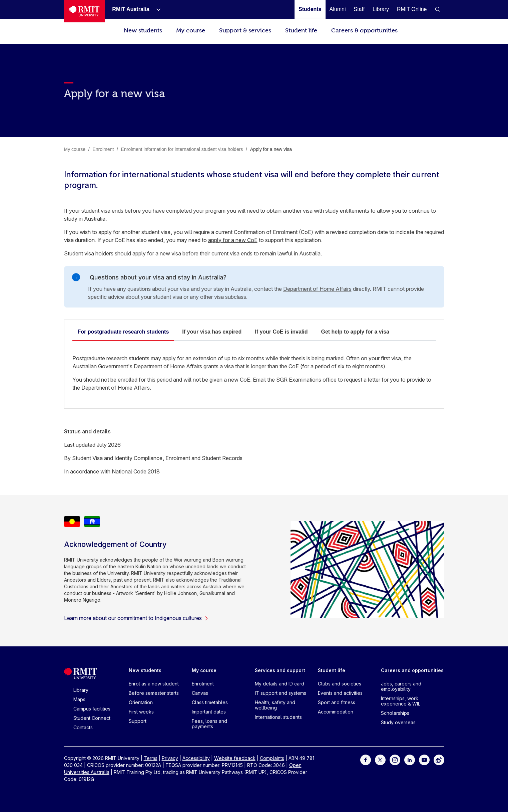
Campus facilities (92, 709)
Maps (79, 699)
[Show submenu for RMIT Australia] (156, 9)
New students (143, 31)
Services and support (280, 670)
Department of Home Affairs (317, 289)
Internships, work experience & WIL (401, 701)
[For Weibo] (439, 759)
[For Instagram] (395, 759)
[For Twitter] (380, 759)
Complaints (272, 758)
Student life (301, 31)
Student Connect (92, 718)
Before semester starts (154, 693)
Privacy (170, 758)
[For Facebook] (366, 759)
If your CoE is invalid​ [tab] (281, 332)
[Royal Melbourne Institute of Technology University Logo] (85, 11)
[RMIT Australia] (131, 9)
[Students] (310, 9)
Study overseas (398, 722)
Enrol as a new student (154, 684)
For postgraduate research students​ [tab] (123, 332)
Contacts (83, 727)
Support (138, 721)
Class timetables (210, 702)
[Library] (381, 9)
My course (191, 31)
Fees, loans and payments (209, 724)
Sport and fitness (337, 702)
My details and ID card (280, 684)
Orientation (141, 702)
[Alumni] (338, 9)
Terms (151, 758)
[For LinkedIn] (410, 759)
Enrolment (203, 684)
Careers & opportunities (364, 31)
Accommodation (336, 712)
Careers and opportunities (412, 670)
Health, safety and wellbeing (275, 705)
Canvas (200, 693)
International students (278, 717)
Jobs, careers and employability (401, 686)
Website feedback (235, 758)
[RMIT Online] (412, 9)
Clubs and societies (340, 684)
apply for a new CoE (233, 240)
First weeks (141, 712)
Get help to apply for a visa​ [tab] (355, 332)
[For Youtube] (424, 759)
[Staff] (359, 9)
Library (81, 690)
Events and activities (340, 693)
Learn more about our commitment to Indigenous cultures (136, 618)
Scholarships (395, 713)
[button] (438, 9)
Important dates (209, 712)
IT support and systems (281, 693)
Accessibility (196, 758)
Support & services (245, 31)
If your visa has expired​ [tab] (212, 332)
